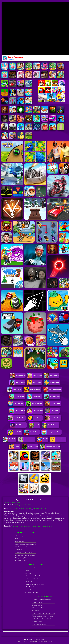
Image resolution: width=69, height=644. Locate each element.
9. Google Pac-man (30, 590)
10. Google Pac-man (21, 561)
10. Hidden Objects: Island (40, 624)
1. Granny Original (20, 536)
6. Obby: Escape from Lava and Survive (43, 613)
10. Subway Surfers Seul (32, 592)
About (20, 641)
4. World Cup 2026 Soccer (40, 608)
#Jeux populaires (38, 509)
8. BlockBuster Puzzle (31, 587)
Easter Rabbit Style (28, 519)
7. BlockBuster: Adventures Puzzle (34, 584)
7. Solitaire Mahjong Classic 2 (23, 552)
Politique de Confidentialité (30, 641)
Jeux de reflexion (26, 526)
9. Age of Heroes (37, 622)
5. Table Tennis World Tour (23, 547)
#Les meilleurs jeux (26, 509)
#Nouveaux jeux (14, 509)
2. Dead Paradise (37, 602)
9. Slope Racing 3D (20, 558)
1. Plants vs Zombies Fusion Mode (42, 600)
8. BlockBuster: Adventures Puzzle (25, 555)
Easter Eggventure (16, 502)
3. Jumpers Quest (37, 605)
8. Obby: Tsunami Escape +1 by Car (42, 619)
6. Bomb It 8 (19, 550)
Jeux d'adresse (37, 526)
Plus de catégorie (47, 526)
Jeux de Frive (7, 502)
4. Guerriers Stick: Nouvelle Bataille (25, 544)
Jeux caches (15, 526)
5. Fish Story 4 (36, 611)
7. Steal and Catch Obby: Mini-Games (43, 616)
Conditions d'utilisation (46, 641)
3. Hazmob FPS (19, 541)
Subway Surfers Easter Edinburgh (15, 520)
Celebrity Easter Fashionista (43, 519)
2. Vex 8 (17, 539)
